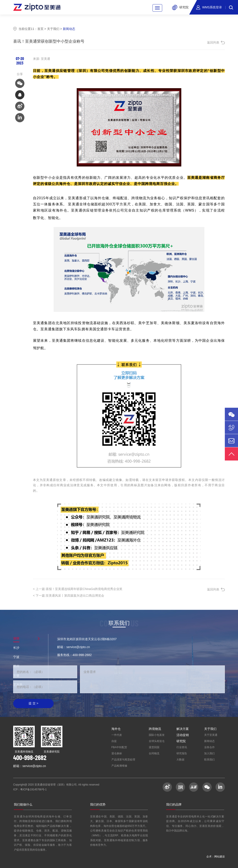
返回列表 (213, 42)
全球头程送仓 (157, 741)
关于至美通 (211, 735)
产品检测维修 (119, 766)
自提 (114, 741)
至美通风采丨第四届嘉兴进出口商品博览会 (69, 596)
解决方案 (183, 729)
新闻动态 (209, 741)
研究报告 (182, 753)
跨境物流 (155, 729)
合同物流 (154, 753)
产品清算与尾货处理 (123, 760)
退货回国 (154, 747)
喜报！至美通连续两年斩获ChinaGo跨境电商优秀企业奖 (78, 589)
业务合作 (209, 747)
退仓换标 (117, 753)
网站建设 (220, 857)
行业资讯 (182, 747)
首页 (40, 29)
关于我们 (53, 29)
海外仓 (116, 729)
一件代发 (117, 735)
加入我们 (209, 753)
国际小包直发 (157, 735)
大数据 (180, 760)
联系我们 (209, 760)
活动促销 (183, 735)
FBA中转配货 (119, 747)
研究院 (181, 741)
